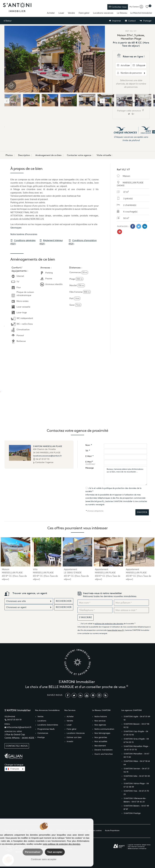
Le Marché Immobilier (141, 13)
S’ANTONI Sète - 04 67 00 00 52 (137, 778)
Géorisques (16, 228)
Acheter (51, 13)
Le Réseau (122, 13)
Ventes (40, 717)
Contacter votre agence (79, 155)
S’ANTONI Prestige (132, 813)
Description (24, 155)
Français (15, 769)
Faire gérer (84, 13)
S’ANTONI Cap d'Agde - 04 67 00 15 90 (136, 733)
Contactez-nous (118, 7)
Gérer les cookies (95, 830)
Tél (88, 451)
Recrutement (100, 746)
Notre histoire (101, 717)
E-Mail (89, 456)
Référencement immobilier (137, 849)
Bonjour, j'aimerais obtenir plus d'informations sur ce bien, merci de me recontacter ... (125, 476)
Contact (130, 21)
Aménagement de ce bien (48, 155)
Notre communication (104, 729)
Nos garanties (101, 737)
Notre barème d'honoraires (24, 234)
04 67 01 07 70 (43, 459)
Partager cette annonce (131, 112)
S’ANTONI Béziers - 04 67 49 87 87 (136, 808)
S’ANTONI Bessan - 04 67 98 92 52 (136, 726)
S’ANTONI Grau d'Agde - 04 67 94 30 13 (136, 741)
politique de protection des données (120, 488)
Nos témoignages (102, 733)
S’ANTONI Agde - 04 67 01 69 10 (137, 718)
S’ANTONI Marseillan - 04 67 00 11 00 (136, 755)
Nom (89, 445)
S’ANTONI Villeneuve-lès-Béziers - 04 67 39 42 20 (135, 800)
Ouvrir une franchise (104, 754)
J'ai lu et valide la (96, 488)
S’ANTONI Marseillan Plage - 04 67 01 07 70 (136, 748)
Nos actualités (101, 742)
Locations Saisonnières (48, 725)
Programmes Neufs (46, 729)
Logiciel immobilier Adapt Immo (139, 845)
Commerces (43, 733)
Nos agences (100, 725)
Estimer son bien (74, 737)
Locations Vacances (76, 733)
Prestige (41, 737)
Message (90, 468)
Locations (42, 721)
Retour (8, 21)
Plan (51, 830)
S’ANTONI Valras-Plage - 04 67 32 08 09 (136, 785)
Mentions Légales (12, 830)
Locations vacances (103, 13)
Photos (9, 155)
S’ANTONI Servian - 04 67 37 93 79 (136, 770)
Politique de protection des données (71, 830)
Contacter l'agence (43, 462)
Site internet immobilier (136, 847)
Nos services (100, 721)
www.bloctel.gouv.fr (95, 501)
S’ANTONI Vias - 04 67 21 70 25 (136, 793)
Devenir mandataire (103, 750)
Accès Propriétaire (112, 830)
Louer (61, 13)
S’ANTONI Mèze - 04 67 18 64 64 (137, 763)
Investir (70, 742)
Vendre (71, 13)
